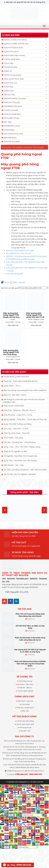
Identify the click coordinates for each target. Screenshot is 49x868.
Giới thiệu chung (25, 681)
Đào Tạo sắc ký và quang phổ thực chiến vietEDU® (25, 390)
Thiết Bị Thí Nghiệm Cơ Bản (16, 451)
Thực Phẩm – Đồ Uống (13, 438)
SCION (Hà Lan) (9, 83)
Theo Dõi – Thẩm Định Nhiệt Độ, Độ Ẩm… (21, 381)
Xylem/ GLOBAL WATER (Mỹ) (15, 44)
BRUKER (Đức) (9, 138)
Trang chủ (7, 147)
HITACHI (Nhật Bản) (11, 114)
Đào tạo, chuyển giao (25, 708)
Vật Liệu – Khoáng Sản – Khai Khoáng (20, 442)
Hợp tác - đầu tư (25, 688)
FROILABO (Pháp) (10, 118)
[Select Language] (32, 815)
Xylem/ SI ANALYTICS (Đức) (14, 40)
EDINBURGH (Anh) (11, 126)
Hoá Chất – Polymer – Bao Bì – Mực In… (20, 410)
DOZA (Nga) (8, 130)
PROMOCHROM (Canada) (14, 98)
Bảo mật (25, 711)
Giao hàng (25, 704)
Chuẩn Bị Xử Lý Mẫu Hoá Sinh (16, 377)
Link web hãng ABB (14, 274)
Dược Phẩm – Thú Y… (13, 386)
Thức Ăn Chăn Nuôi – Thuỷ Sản (17, 433)
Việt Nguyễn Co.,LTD (17, 592)
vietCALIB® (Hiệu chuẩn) (13, 55)
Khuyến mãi (25, 731)
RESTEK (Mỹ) (8, 95)
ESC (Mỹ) (6, 122)
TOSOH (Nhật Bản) (11, 59)
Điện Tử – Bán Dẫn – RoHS (15, 395)
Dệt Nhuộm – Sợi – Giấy (14, 465)
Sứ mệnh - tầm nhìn (25, 684)
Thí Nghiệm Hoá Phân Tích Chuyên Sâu (21, 456)
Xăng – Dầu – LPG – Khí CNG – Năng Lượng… (22, 447)
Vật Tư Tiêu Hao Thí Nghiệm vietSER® (20, 474)
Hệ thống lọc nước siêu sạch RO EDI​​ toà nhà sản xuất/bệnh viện (24, 401)
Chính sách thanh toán (25, 724)
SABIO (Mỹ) (7, 91)
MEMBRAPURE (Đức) (12, 106)
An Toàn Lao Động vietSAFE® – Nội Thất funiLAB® (25, 470)
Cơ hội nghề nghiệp (25, 691)
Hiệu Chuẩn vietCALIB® (14, 406)
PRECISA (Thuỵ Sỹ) (11, 102)
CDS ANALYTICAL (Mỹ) (12, 134)
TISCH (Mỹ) (7, 63)
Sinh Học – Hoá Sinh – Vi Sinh (16, 429)
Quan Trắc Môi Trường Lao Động (18, 424)
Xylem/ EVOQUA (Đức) (12, 48)
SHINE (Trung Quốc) (11, 75)
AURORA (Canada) (11, 141)
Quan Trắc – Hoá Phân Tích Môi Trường (20, 460)
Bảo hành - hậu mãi (25, 701)
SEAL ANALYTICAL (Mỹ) (12, 79)
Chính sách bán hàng (25, 721)
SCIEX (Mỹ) (7, 87)
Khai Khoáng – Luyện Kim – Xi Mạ (18, 415)
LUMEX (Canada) (10, 110)
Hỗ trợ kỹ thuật (25, 727)
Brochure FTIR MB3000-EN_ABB (20, 250)
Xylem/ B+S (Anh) (10, 51)
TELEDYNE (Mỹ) (9, 67)
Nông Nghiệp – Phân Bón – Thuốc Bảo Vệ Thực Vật (25, 419)
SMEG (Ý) (7, 71)
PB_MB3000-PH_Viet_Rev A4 (18, 253)
